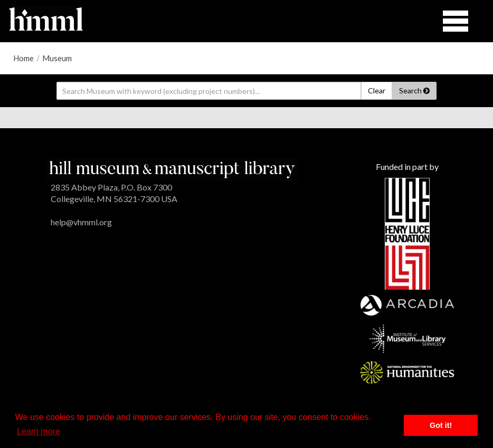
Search (414, 90)
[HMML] (172, 168)
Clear (377, 90)
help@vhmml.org (81, 222)
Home (23, 58)
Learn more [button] (39, 431)
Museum (57, 58)
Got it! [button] (441, 425)
